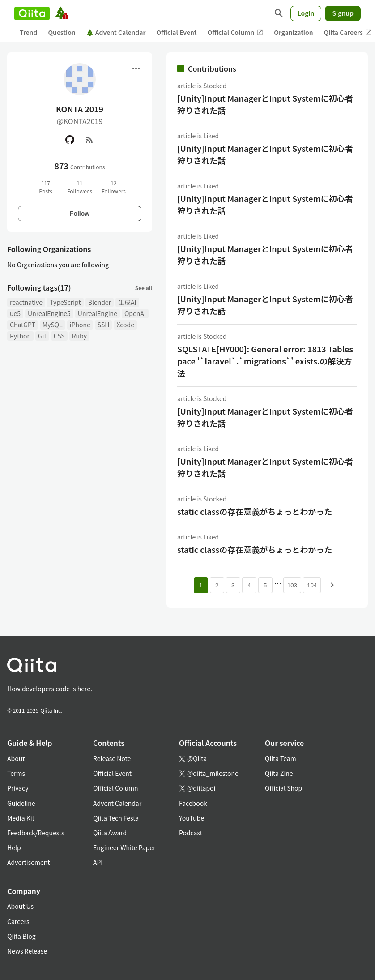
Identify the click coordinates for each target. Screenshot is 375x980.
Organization (293, 32)
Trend (28, 32)
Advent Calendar (116, 32)
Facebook (193, 803)
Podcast (191, 833)
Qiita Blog (21, 936)
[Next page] (332, 585)
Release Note (112, 758)
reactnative (26, 302)
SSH (104, 325)
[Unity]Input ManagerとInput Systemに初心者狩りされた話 (265, 104)
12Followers (114, 187)
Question (62, 32)
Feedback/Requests (36, 833)
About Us (20, 906)
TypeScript (65, 302)
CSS (59, 336)
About (16, 758)
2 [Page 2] (217, 585)
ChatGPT (23, 325)
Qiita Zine (279, 773)
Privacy (18, 788)
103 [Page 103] (292, 585)
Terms (16, 773)
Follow (80, 214)
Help (14, 847)
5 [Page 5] (265, 585)
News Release (27, 951)
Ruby (79, 336)
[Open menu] (136, 68)
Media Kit (21, 818)
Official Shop (283, 788)
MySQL (53, 325)
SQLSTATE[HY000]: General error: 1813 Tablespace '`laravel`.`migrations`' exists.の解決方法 (265, 361)
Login (306, 13)
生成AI (127, 302)
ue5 (15, 313)
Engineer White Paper (124, 847)
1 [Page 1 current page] (201, 585)
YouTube (192, 818)
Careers (18, 921)
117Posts (46, 187)
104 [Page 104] (312, 585)
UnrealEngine (98, 313)
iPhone (80, 325)
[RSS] (89, 140)
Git (42, 336)
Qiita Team (281, 758)
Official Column (236, 32)
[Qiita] (32, 13)
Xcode (125, 325)
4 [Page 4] (249, 585)
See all (144, 288)
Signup (343, 13)
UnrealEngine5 (49, 313)
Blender (100, 302)
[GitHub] (70, 140)
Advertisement (29, 862)
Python (20, 336)
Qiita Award (110, 833)
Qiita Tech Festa (116, 818)
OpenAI (135, 313)
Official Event (176, 32)
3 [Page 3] (233, 585)
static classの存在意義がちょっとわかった (255, 511)
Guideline (21, 803)
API (98, 862)
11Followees (80, 187)
